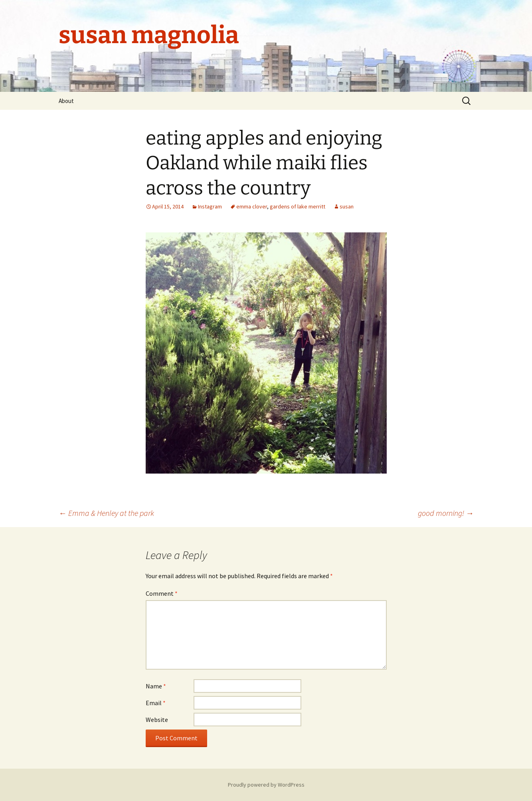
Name (156, 686)
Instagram (210, 206)
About (66, 101)
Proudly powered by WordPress (266, 785)
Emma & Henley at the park (106, 513)
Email (156, 703)
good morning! (446, 513)
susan (347, 206)
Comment (162, 593)
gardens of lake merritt (298, 206)
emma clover (252, 206)
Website (157, 720)
